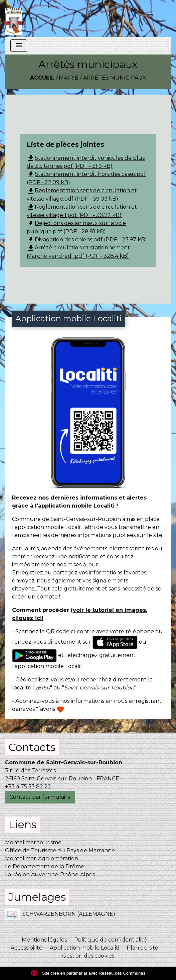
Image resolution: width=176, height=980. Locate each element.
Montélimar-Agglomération (42, 858)
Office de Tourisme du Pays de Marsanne (60, 850)
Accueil (42, 78)
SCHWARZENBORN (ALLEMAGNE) (60, 914)
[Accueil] (14, 18)
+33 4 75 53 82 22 (28, 787)
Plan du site (142, 948)
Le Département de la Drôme (45, 866)
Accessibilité (27, 948)
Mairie (69, 78)
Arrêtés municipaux (115, 78)
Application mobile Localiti (84, 948)
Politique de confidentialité (111, 940)
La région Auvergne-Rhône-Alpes (50, 875)
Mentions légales (44, 940)
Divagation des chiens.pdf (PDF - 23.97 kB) (87, 240)
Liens (22, 824)
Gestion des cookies (88, 956)
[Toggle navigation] (19, 46)
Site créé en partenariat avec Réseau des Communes (88, 973)
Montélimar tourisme (33, 842)
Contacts (32, 747)
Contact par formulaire (40, 797)
